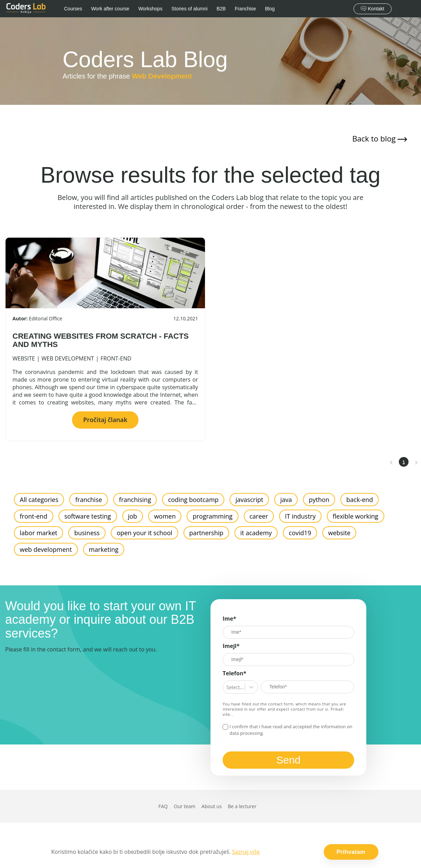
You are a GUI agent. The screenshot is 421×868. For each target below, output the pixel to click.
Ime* (229, 619)
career (259, 516)
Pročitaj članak (105, 420)
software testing (88, 516)
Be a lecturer (242, 806)
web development (68, 358)
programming (212, 516)
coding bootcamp (193, 500)
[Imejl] (288, 660)
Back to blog (380, 138)
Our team (185, 806)
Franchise (245, 9)
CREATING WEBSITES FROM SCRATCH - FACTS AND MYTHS (101, 340)
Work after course (110, 9)
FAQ (163, 806)
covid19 (300, 533)
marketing (104, 549)
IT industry (300, 516)
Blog (270, 9)
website (24, 358)
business (87, 533)
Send (288, 760)
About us (212, 806)
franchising (135, 500)
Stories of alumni (189, 9)
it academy (256, 533)
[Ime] (288, 632)
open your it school (145, 533)
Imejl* (231, 646)
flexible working (356, 516)
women (165, 516)
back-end (360, 500)
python (319, 500)
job (133, 516)
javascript (249, 500)
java (286, 500)
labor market (38, 533)
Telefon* (234, 673)
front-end (116, 358)
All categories (39, 500)
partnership (206, 533)
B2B (221, 9)
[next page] (416, 462)
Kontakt (373, 9)
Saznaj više (246, 852)
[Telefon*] (307, 687)
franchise (88, 500)
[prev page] (391, 462)
